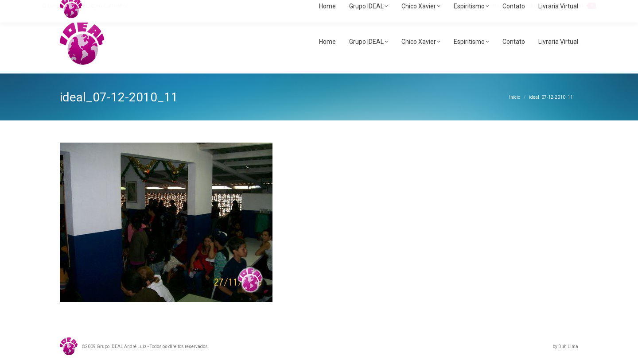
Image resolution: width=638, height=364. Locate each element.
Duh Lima (568, 347)
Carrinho (574, 6)
